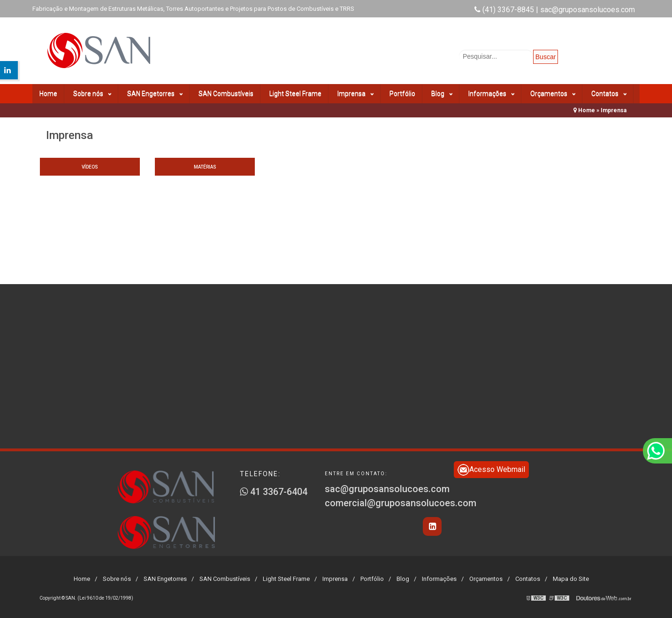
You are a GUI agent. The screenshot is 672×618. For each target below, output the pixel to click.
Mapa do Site (571, 579)
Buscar (546, 57)
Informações (491, 94)
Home (48, 93)
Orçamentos (553, 94)
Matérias (205, 167)
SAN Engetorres (155, 94)
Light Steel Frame (295, 93)
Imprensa (355, 94)
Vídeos (90, 167)
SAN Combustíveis (226, 93)
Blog (442, 94)
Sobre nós (92, 94)
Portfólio (402, 93)
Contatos (609, 94)
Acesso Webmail (491, 470)
